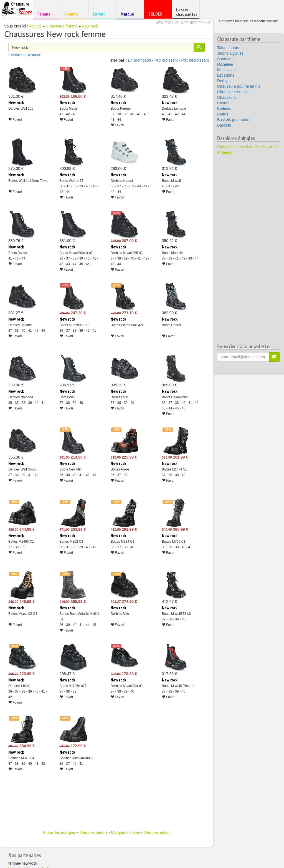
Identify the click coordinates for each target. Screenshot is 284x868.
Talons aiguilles (230, 53)
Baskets (224, 125)
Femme (46, 14)
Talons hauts (228, 48)
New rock (90, 26)
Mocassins (226, 70)
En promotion (139, 60)
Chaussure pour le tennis (239, 86)
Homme (74, 14)
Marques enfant (157, 832)
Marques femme (94, 832)
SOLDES (157, 15)
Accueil (35, 26)
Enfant (102, 14)
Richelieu (225, 64)
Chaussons (227, 97)
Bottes (223, 114)
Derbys (223, 81)
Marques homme (125, 832)
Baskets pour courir (234, 120)
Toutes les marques (59, 832)
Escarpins (226, 75)
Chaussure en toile (233, 92)
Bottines (224, 109)
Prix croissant (166, 60)
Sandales (225, 59)
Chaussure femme (62, 26)
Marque (129, 15)
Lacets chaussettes (187, 12)
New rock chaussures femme (183, 23)
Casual (223, 103)
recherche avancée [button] (25, 55)
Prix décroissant (195, 60)
